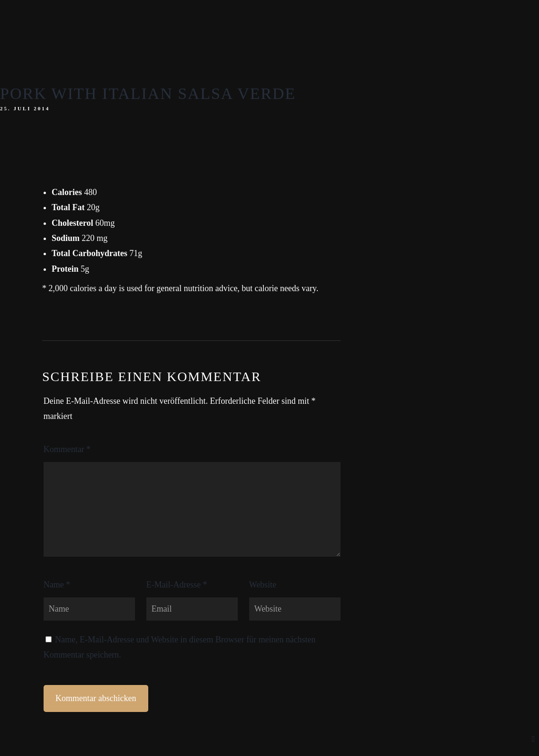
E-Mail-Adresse (177, 585)
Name (57, 585)
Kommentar (67, 449)
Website (263, 585)
